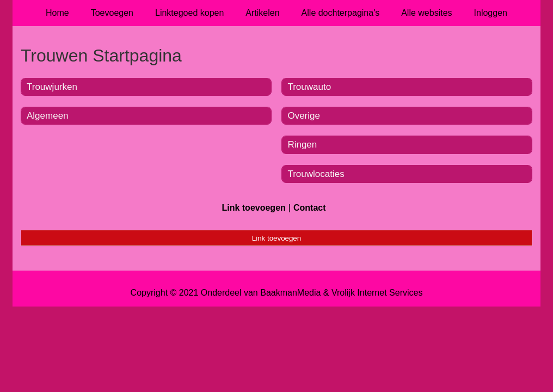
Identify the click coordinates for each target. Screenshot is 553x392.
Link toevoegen (253, 208)
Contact (310, 208)
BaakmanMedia (290, 293)
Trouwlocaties (316, 174)
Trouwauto (309, 87)
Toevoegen (112, 13)
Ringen (302, 145)
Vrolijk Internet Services (377, 293)
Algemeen (48, 116)
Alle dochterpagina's (341, 13)
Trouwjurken (52, 87)
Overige (304, 116)
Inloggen (491, 13)
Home (57, 13)
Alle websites (426, 13)
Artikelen (262, 13)
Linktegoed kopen (189, 13)
